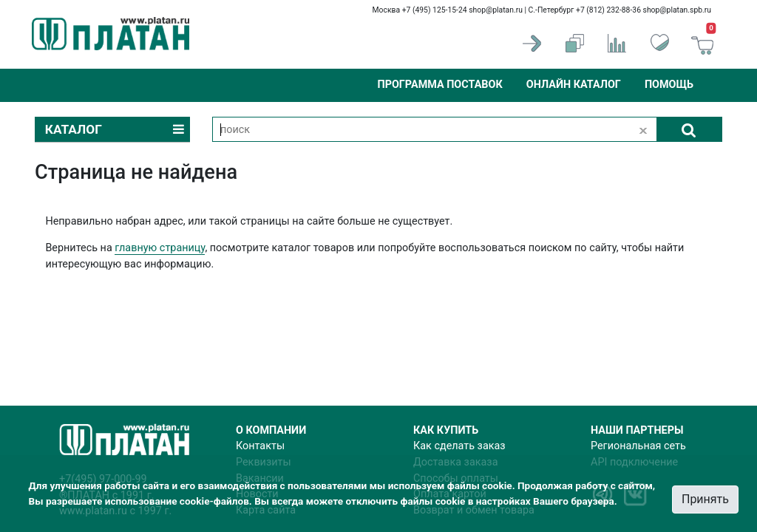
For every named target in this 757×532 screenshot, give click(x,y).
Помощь (669, 85)
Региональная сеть (638, 446)
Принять (705, 499)
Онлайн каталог (574, 85)
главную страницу (160, 248)
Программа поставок (439, 85)
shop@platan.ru (496, 10)
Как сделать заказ (459, 446)
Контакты (260, 446)
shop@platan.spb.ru (677, 10)
